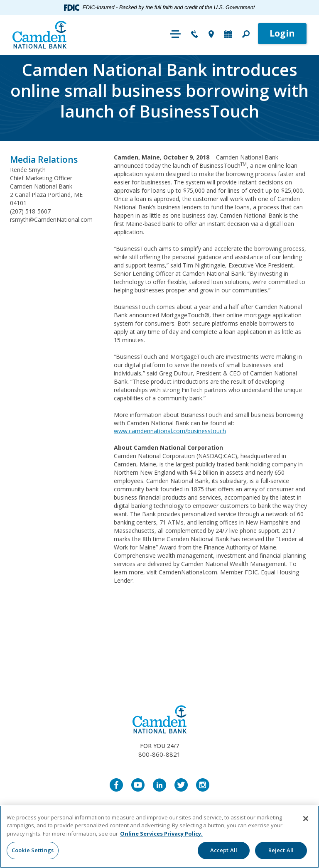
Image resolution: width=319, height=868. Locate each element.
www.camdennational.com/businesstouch (170, 431)
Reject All (281, 850)
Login (282, 33)
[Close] (306, 819)
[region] (159, 837)
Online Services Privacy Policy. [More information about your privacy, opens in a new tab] (161, 834)
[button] (246, 35)
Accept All (224, 850)
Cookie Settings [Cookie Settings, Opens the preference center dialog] (33, 850)
